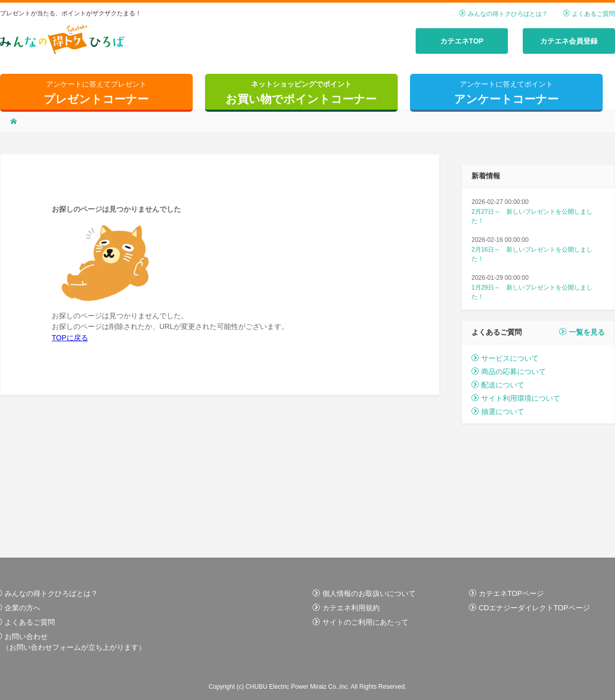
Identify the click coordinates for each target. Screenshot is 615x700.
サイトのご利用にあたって (361, 622)
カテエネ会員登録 (569, 41)
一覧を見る (582, 332)
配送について (498, 385)
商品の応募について (509, 372)
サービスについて (505, 358)
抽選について (498, 411)
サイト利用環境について (516, 398)
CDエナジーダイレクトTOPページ (529, 608)
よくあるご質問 (589, 14)
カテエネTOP (462, 41)
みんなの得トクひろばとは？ (504, 14)
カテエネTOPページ (506, 593)
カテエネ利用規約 (346, 608)
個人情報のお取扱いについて (364, 593)
